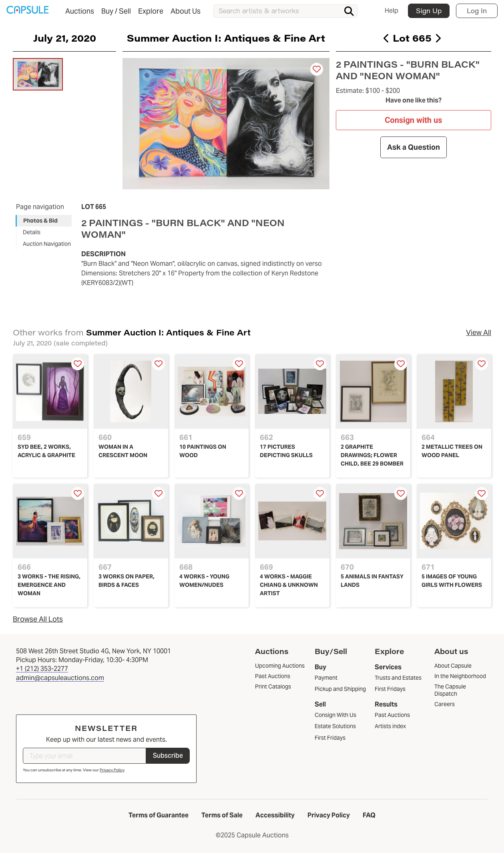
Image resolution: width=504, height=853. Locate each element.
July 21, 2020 (65, 38)
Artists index (390, 726)
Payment (326, 678)
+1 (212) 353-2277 (42, 669)
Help (392, 11)
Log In (477, 11)
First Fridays (330, 738)
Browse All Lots (38, 619)
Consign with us (414, 120)
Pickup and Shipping (340, 689)
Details (32, 232)
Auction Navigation (47, 244)
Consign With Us (335, 715)
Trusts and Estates (398, 678)
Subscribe (168, 756)
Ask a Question (414, 147)
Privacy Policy (112, 770)
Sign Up (429, 11)
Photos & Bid (40, 221)
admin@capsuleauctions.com (60, 678)
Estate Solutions (335, 726)
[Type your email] (84, 756)
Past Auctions (392, 715)
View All (479, 332)
